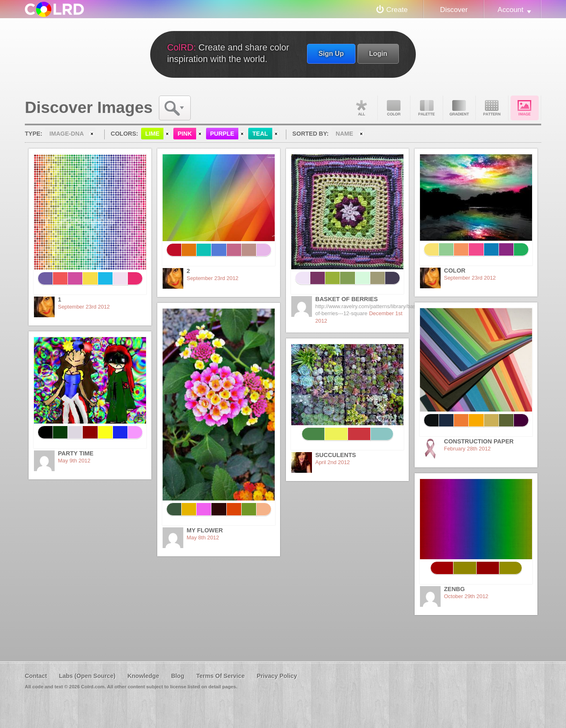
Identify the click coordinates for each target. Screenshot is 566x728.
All (361, 108)
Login (378, 53)
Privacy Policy (277, 676)
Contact (36, 676)
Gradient (459, 108)
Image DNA (525, 108)
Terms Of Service (220, 676)
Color (394, 108)
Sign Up (331, 53)
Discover (454, 10)
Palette (427, 108)
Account (511, 10)
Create (397, 10)
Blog (177, 676)
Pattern (492, 108)
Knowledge (143, 676)
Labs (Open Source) (87, 676)
